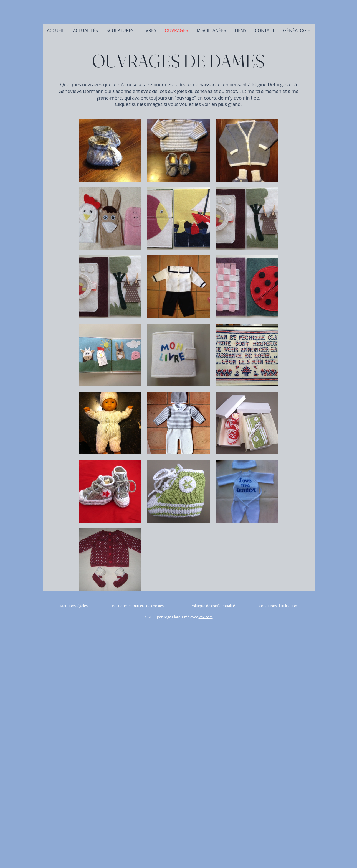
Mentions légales (74, 606)
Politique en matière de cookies (138, 606)
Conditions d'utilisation (278, 606)
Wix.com (206, 617)
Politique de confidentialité (213, 606)
